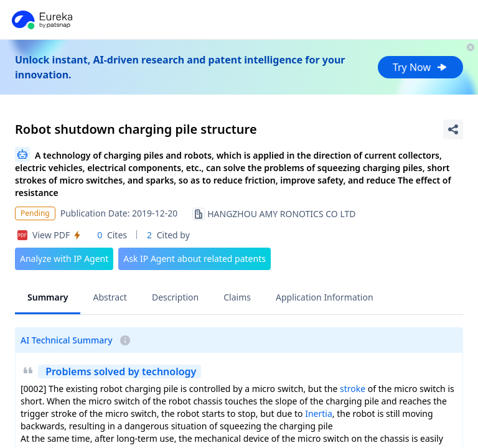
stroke (353, 389)
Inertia (319, 413)
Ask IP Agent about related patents (194, 259)
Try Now (420, 67)
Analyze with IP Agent (64, 259)
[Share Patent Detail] (453, 129)
